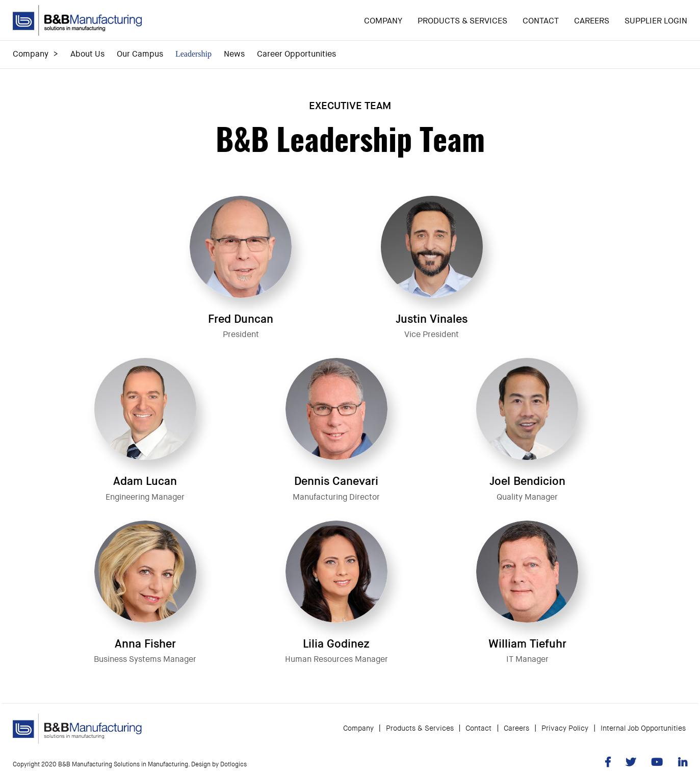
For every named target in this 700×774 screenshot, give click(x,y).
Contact (541, 21)
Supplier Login (656, 21)
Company (383, 21)
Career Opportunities (296, 54)
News (234, 54)
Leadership (193, 54)
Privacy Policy (565, 724)
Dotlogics (234, 760)
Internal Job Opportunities (643, 724)
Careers (592, 21)
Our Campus (140, 54)
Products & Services (462, 21)
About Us (87, 54)
